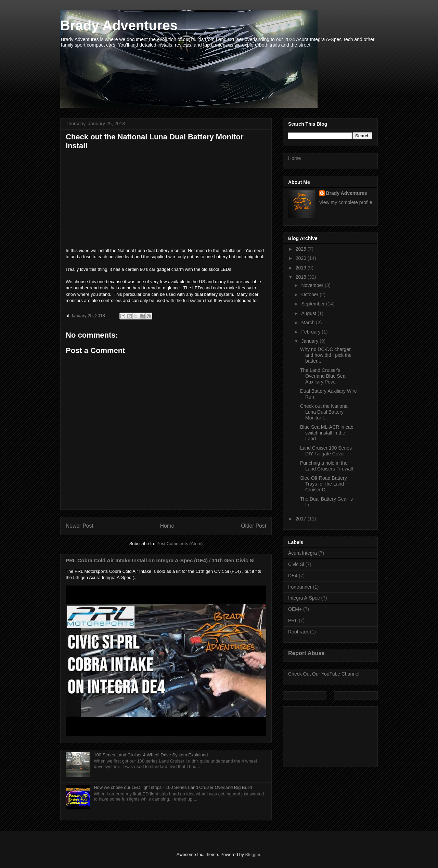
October (310, 294)
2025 (302, 249)
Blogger (253, 854)
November (313, 285)
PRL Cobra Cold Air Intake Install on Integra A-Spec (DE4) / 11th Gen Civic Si (160, 560)
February (311, 332)
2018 (302, 277)
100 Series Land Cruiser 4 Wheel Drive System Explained (151, 755)
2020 (302, 258)
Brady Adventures (119, 25)
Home (167, 526)
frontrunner (300, 587)
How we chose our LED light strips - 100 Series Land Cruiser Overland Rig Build (173, 787)
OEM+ (295, 609)
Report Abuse (306, 653)
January (310, 341)
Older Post (254, 526)
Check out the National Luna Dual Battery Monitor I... (324, 412)
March (308, 323)
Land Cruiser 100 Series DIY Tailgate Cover (326, 451)
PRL (293, 620)
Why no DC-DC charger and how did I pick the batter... (326, 355)
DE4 (293, 576)
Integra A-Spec (304, 598)
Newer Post (80, 526)
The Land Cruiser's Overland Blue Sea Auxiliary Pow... (323, 376)
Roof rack (298, 632)
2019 (302, 268)
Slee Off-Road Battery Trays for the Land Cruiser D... (324, 484)
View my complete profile (346, 202)
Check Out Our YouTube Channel (324, 674)
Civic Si (296, 564)
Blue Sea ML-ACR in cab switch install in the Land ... (327, 433)
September (313, 304)
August (309, 313)
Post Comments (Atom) (179, 544)
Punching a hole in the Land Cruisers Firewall (326, 466)
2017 (302, 519)
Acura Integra (302, 553)
